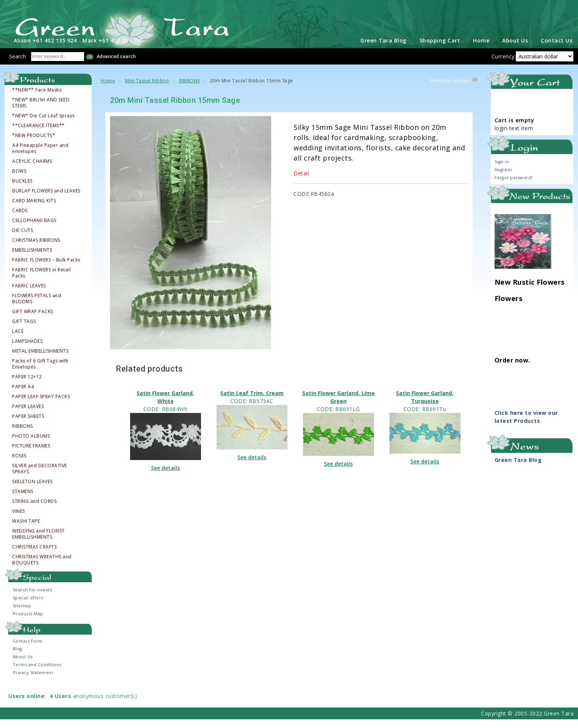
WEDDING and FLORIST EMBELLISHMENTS (38, 543)
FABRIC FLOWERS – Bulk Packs (46, 269)
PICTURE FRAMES (31, 455)
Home (481, 49)
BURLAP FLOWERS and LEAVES (46, 200)
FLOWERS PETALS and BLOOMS (37, 307)
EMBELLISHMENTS (32, 259)
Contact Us (557, 49)
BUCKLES (22, 190)
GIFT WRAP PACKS (33, 320)
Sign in (502, 170)
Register (504, 178)
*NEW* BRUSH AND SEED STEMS (41, 112)
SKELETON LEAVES (32, 490)
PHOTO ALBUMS (31, 445)
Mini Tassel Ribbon (147, 89)
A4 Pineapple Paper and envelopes (40, 157)
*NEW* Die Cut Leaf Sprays (43, 124)
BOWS (19, 180)
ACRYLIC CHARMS (32, 170)
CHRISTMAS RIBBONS (36, 249)
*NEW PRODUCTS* (34, 144)
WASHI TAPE (26, 530)
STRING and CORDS (34, 510)
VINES (19, 520)
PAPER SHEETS (28, 425)
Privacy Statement (33, 681)
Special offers (28, 606)
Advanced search (116, 65)
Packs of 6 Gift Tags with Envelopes (40, 373)
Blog (18, 657)
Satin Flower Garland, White (165, 405)
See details (165, 477)
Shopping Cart (440, 49)
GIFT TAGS (24, 330)
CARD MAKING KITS (34, 210)
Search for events (33, 598)
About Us (515, 49)
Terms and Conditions (37, 673)
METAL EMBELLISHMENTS (40, 360)
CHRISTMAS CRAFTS (34, 556)
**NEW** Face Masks (37, 99)
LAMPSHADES (27, 350)
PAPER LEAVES (28, 415)
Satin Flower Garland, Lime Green (338, 405)
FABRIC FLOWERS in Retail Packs (41, 282)
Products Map (28, 622)
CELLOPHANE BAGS (34, 229)
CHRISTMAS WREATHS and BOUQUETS (42, 569)
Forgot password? (514, 186)
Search (17, 65)
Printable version (450, 89)
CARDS (20, 219)
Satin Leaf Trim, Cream (252, 401)
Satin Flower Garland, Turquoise (425, 405)
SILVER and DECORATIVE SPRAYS (40, 477)
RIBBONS (23, 435)
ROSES (19, 465)
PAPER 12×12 (27, 386)
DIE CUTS (23, 239)
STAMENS (23, 500)
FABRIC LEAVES (29, 295)
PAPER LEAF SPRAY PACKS (41, 405)
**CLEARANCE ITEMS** (38, 134)
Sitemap (22, 614)
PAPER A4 (23, 396)
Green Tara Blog (383, 49)
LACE (18, 340)
